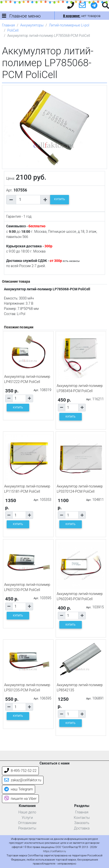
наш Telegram (19, 789)
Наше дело (27, 812)
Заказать (82, 823)
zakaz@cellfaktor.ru (23, 780)
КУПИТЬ (60, 199)
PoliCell (13, 30)
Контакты (82, 818)
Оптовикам (27, 823)
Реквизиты (27, 828)
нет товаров (82, 16)
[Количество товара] (28, 200)
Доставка (82, 828)
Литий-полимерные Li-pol (69, 25)
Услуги (27, 818)
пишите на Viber (20, 799)
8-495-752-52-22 (20, 771)
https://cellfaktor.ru (54, 851)
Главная (8, 25)
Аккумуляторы (32, 25)
